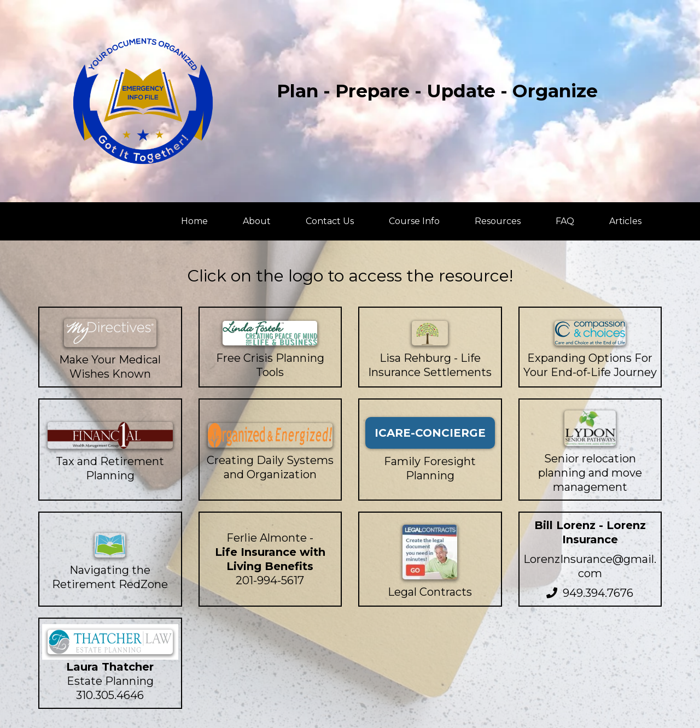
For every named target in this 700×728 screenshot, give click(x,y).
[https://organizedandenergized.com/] (270, 435)
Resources (498, 221)
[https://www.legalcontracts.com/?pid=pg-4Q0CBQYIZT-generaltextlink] (430, 552)
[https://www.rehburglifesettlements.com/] (430, 333)
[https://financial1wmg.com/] (110, 435)
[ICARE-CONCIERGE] (430, 433)
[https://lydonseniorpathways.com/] (590, 428)
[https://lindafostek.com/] (270, 333)
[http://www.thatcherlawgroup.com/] (110, 642)
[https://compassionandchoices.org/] (590, 333)
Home (194, 221)
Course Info (414, 221)
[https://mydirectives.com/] (110, 333)
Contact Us (330, 221)
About (257, 221)
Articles (625, 221)
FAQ (565, 221)
